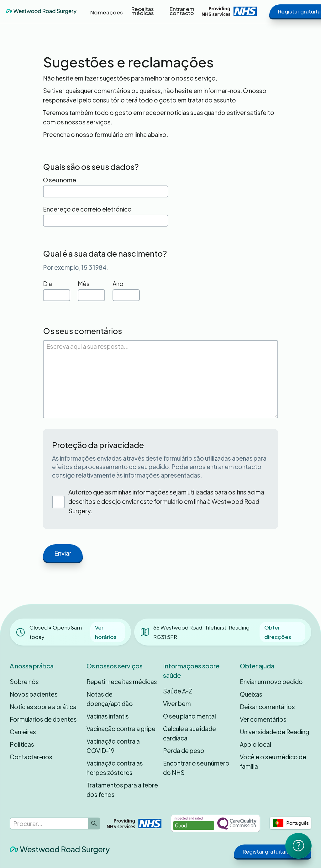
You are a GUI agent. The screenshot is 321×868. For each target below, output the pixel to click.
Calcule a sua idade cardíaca (189, 733)
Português (291, 823)
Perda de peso (184, 750)
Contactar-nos (31, 757)
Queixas (251, 694)
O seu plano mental (189, 716)
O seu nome (60, 180)
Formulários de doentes (43, 719)
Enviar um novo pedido (271, 682)
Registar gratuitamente (273, 851)
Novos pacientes (34, 694)
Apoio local (255, 744)
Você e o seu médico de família (273, 761)
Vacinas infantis (108, 716)
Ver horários (106, 632)
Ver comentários (263, 719)
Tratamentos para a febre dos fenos (122, 790)
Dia (47, 284)
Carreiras (23, 732)
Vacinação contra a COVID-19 (113, 746)
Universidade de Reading (274, 732)
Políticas (22, 744)
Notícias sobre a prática (43, 707)
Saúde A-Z (178, 691)
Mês (84, 284)
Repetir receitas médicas (122, 682)
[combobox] (290, 823)
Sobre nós (24, 682)
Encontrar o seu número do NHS (196, 768)
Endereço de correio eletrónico (87, 209)
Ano (118, 284)
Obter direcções (278, 632)
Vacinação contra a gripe (121, 729)
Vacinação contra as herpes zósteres (115, 768)
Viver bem (177, 703)
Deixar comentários (267, 707)
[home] (41, 11)
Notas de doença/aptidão (110, 699)
